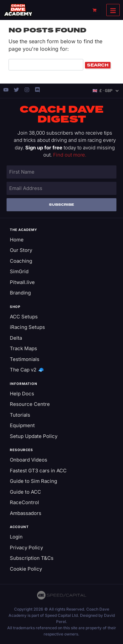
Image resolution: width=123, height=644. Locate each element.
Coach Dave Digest (62, 115)
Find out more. (70, 155)
